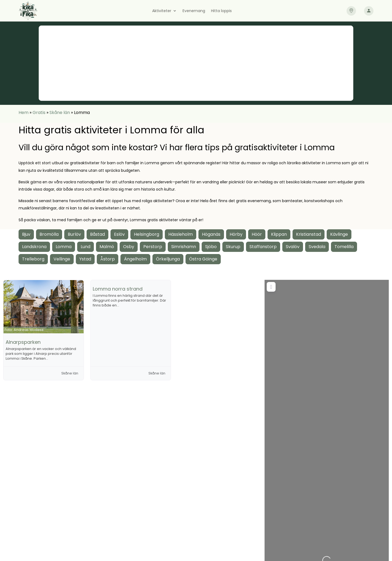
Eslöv (119, 234)
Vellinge (62, 259)
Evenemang (194, 11)
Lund (85, 247)
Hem (24, 112)
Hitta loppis (221, 11)
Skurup (233, 247)
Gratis (39, 112)
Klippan (279, 234)
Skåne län (60, 112)
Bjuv (26, 234)
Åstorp (108, 259)
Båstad (97, 234)
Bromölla (49, 234)
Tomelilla (344, 247)
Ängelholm (135, 259)
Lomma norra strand (118, 289)
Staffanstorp (263, 247)
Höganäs (211, 234)
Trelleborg (33, 259)
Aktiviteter (162, 11)
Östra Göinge (203, 259)
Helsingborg (147, 234)
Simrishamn (184, 247)
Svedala (317, 247)
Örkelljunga (168, 259)
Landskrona (34, 247)
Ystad (85, 259)
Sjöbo (211, 247)
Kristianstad (309, 234)
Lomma (64, 247)
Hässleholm (181, 234)
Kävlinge (339, 234)
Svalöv (293, 247)
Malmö (107, 247)
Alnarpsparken (23, 342)
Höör (257, 234)
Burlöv (74, 234)
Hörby (236, 234)
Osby (129, 247)
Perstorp (153, 247)
